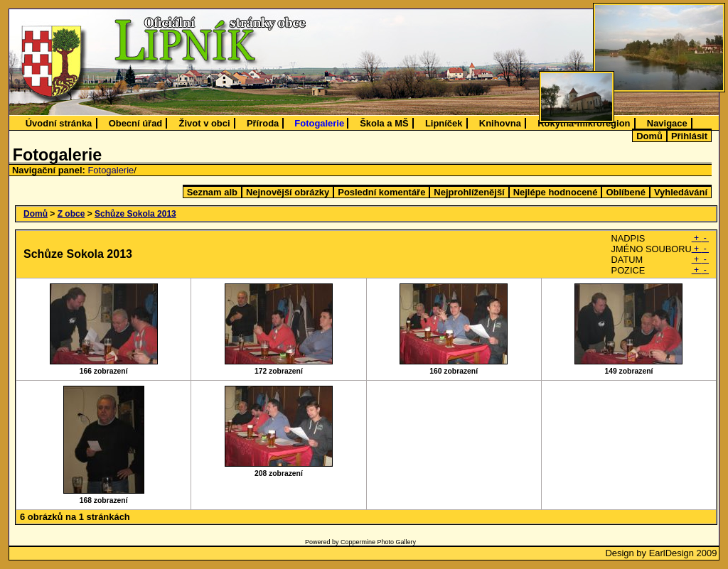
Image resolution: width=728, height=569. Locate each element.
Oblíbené (625, 192)
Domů (649, 136)
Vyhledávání (681, 192)
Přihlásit (689, 136)
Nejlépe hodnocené (556, 192)
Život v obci (205, 123)
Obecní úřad (136, 123)
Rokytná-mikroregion (584, 123)
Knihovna (500, 123)
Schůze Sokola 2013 (135, 214)
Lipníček (444, 123)
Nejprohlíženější (469, 192)
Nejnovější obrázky (288, 192)
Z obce (71, 214)
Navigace (667, 123)
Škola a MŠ (384, 123)
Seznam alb (212, 192)
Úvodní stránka (59, 123)
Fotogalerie (319, 123)
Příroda (263, 123)
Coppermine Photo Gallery (378, 542)
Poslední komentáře (381, 192)
